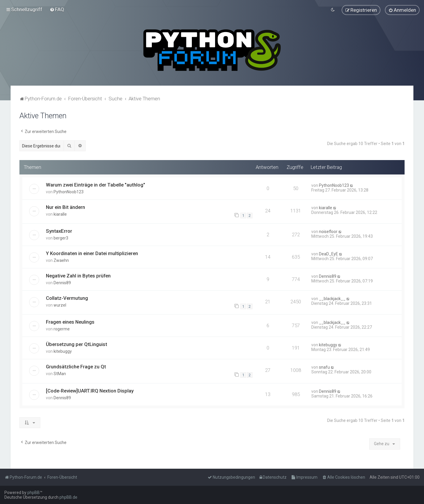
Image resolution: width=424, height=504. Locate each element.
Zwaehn (61, 259)
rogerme (62, 327)
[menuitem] (57, 9)
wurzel (60, 304)
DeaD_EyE (329, 252)
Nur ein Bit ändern (65, 205)
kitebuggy (63, 350)
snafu (324, 366)
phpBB (34, 493)
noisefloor (328, 230)
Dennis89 (62, 281)
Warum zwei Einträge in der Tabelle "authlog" (95, 183)
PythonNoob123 (69, 190)
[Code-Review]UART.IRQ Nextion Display (90, 389)
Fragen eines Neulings (70, 320)
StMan (60, 372)
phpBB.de (68, 497)
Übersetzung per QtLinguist (77, 343)
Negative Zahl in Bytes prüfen (78, 274)
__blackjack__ (332, 297)
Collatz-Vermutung (67, 297)
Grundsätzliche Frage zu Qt (76, 365)
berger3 (61, 237)
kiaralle (60, 212)
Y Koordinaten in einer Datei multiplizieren (92, 252)
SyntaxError (59, 229)
